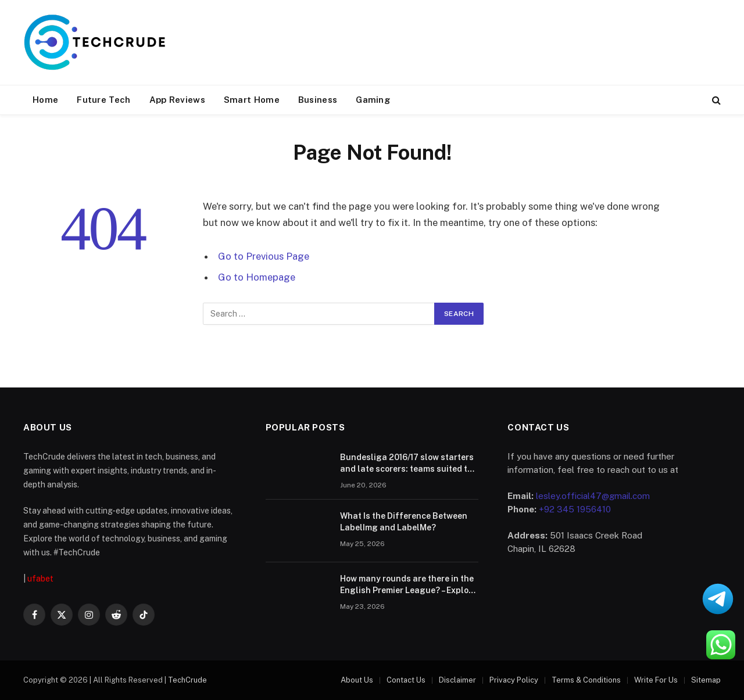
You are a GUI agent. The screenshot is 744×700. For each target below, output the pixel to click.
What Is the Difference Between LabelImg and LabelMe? (404, 522)
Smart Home (252, 100)
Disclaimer (457, 680)
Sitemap (706, 680)
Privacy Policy (514, 680)
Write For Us (656, 680)
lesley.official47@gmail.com (593, 496)
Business (318, 100)
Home (45, 100)
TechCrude (187, 680)
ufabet (40, 579)
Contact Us (406, 680)
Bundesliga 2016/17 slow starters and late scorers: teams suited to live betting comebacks (407, 464)
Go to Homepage (257, 277)
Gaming (373, 100)
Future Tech (103, 100)
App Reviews (177, 100)
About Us (357, 680)
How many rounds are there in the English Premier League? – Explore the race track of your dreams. (408, 585)
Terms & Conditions (586, 680)
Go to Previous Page (264, 256)
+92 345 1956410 (575, 509)
